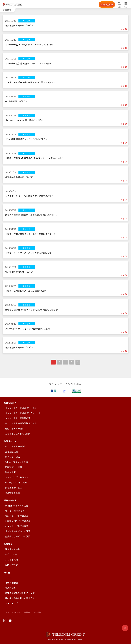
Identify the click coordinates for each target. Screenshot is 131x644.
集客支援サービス (14, 488)
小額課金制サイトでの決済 (18, 521)
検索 (119, 7)
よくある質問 (11, 560)
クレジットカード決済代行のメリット (23, 413)
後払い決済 (10, 472)
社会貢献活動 (11, 583)
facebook (10, 621)
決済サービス (10, 441)
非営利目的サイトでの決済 (18, 531)
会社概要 (27, 612)
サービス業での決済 (15, 511)
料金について (11, 554)
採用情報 (37, 612)
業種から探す (10, 500)
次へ (78, 362)
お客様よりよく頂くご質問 (18, 434)
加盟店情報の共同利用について (20, 593)
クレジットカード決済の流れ (19, 418)
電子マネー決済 (13, 457)
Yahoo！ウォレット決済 (17, 462)
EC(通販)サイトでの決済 (17, 506)
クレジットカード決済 (16, 446)
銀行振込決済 (11, 452)
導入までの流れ (13, 549)
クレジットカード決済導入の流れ (21, 423)
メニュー (126, 7)
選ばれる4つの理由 (14, 428)
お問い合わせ (107, 4)
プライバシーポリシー (11, 612)
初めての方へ (10, 403)
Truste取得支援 (12, 493)
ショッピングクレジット (17, 477)
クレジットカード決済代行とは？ (21, 408)
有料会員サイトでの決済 (17, 516)
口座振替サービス (14, 467)
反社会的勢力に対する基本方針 (20, 598)
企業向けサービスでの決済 (18, 536)
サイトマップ (11, 603)
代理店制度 (10, 588)
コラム (8, 577)
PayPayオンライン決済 (16, 482)
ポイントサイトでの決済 (17, 526)
